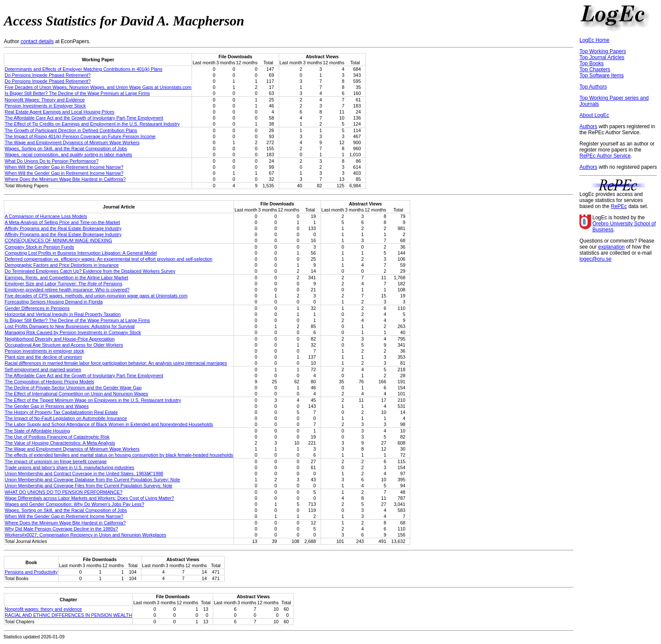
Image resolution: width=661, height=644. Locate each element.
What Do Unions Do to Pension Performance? (52, 161)
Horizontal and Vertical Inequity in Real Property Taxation (63, 314)
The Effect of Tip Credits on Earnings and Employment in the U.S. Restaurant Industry (92, 124)
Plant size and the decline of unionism (43, 357)
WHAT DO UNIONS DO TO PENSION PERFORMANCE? (64, 492)
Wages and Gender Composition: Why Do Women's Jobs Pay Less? (74, 504)
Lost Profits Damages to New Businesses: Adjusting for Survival (70, 326)
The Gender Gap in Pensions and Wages (47, 406)
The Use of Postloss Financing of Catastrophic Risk (57, 437)
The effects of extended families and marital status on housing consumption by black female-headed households (119, 455)
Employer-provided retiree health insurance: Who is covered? (67, 290)
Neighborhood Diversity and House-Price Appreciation (60, 339)
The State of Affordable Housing (37, 431)
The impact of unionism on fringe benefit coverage (56, 461)
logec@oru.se (595, 259)
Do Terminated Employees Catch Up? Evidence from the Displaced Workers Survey (90, 271)
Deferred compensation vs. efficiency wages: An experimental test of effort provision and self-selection (109, 259)
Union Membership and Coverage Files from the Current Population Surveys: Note (89, 486)
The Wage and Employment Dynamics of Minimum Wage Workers (72, 142)
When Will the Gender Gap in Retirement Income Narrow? (64, 167)
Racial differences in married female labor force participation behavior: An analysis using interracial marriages (116, 363)
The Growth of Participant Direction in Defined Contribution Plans (71, 130)
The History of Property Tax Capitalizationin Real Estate (61, 412)
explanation (611, 247)
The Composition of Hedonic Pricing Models (49, 382)
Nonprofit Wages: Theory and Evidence (45, 100)
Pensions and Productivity (31, 572)
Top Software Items (602, 76)
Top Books (592, 63)
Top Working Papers (603, 51)
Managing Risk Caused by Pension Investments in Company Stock (73, 332)
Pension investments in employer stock (44, 351)
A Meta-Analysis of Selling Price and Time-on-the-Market (62, 222)
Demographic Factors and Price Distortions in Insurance (62, 265)
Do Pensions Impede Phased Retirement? (48, 75)
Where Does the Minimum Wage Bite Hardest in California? (65, 179)
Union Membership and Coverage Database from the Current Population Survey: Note (92, 480)
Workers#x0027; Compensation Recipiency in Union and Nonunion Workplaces (85, 535)
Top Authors (593, 87)
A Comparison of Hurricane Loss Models (46, 216)
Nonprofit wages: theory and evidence (43, 609)
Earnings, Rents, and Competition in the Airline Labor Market (66, 278)
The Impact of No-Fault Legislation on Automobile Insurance (66, 418)
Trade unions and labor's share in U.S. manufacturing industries (69, 467)
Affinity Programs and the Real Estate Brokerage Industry (63, 228)
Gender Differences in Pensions (37, 308)
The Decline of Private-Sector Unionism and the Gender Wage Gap (73, 388)
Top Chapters (595, 69)
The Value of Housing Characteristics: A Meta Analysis (60, 443)
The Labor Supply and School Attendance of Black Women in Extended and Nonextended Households (109, 424)
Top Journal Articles (602, 57)
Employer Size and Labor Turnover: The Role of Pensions (63, 284)
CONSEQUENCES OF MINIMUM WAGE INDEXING (58, 240)
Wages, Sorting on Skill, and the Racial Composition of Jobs (66, 148)
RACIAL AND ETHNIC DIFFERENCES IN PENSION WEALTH (68, 615)
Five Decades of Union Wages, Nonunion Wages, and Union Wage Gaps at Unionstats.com (98, 87)
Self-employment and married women (43, 369)
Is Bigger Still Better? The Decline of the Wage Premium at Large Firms (77, 93)
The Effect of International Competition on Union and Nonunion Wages (76, 394)
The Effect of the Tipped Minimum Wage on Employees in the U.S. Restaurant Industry (93, 400)
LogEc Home (594, 40)
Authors (588, 126)
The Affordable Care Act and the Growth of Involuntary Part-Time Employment (84, 118)
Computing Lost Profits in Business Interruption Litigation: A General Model (81, 253)
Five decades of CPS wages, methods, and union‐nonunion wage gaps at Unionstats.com (96, 296)
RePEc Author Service (605, 156)
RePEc (619, 206)
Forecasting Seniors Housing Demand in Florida (54, 302)
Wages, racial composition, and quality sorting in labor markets (68, 155)
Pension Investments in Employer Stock (45, 106)
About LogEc (594, 115)
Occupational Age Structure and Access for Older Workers (64, 345)
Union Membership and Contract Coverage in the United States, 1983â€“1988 (84, 474)
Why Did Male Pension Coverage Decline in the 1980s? (61, 529)
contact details (37, 41)
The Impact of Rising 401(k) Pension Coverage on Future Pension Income (80, 136)
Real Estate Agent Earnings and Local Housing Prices (60, 112)
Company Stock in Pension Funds (39, 247)
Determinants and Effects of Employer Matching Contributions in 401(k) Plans (83, 69)
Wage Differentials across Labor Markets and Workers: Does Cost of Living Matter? (89, 498)
